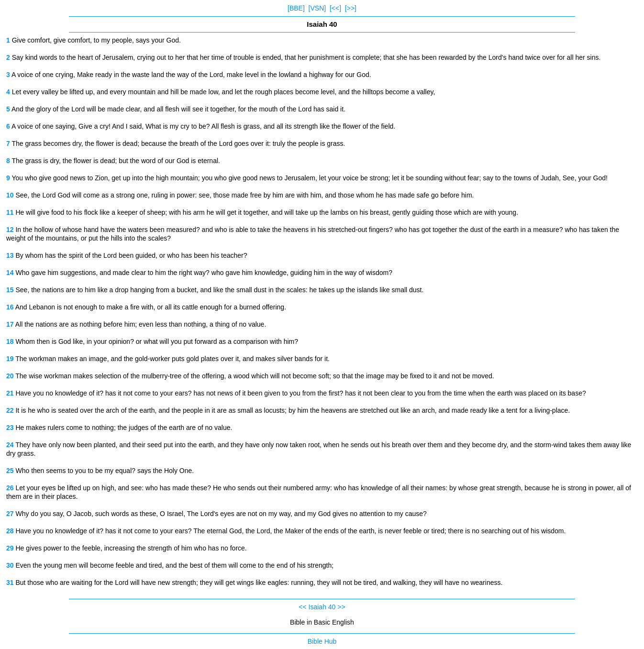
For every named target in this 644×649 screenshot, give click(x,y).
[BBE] (296, 8)
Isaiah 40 (322, 607)
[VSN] (317, 8)
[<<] (335, 8)
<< (302, 607)
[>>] (351, 8)
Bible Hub (322, 641)
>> (341, 607)
